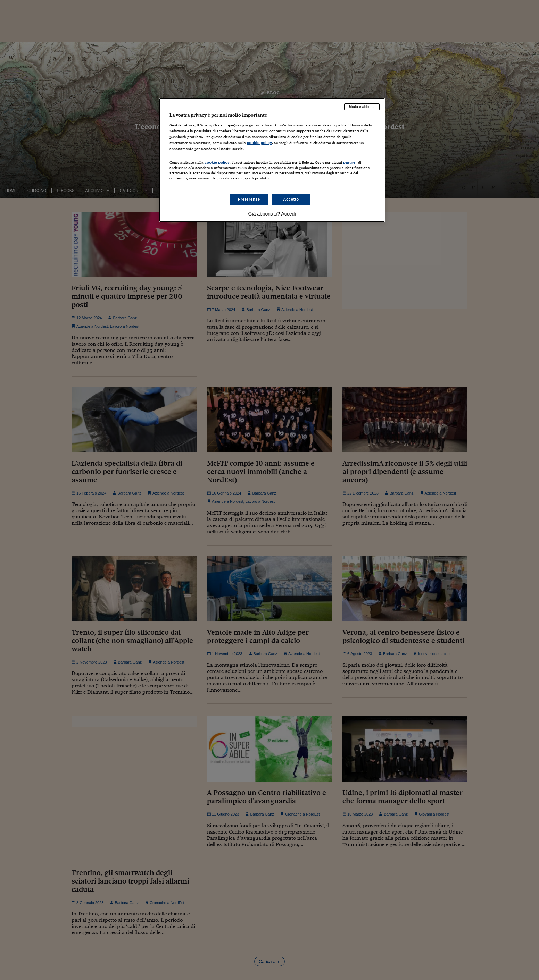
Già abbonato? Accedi (272, 214)
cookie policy (259, 143)
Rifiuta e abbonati (362, 107)
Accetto (291, 199)
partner (350, 162)
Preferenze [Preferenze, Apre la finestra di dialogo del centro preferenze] (249, 199)
